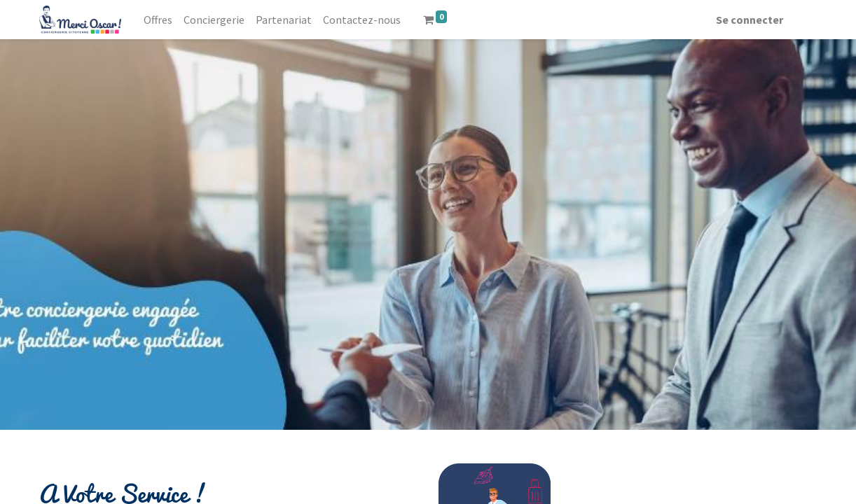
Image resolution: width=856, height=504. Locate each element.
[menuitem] (158, 20)
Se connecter (750, 20)
